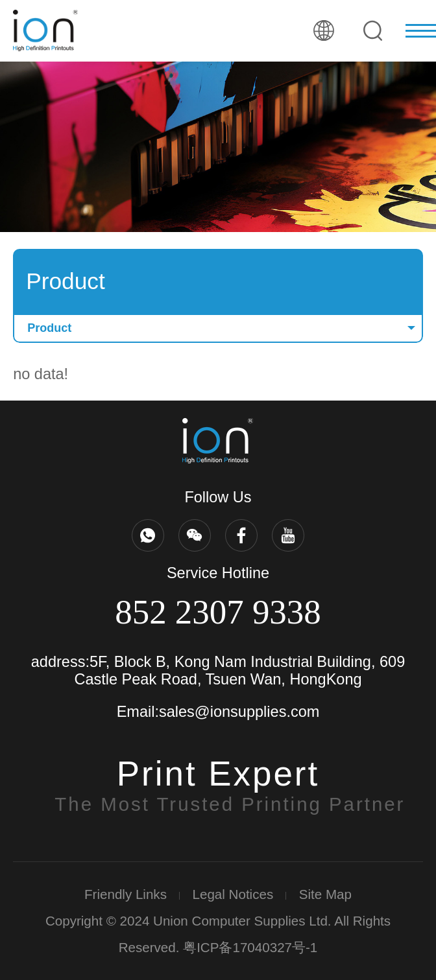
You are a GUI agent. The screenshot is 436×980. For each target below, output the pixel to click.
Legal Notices (233, 894)
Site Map (325, 894)
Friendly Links (126, 894)
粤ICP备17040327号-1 (250, 947)
